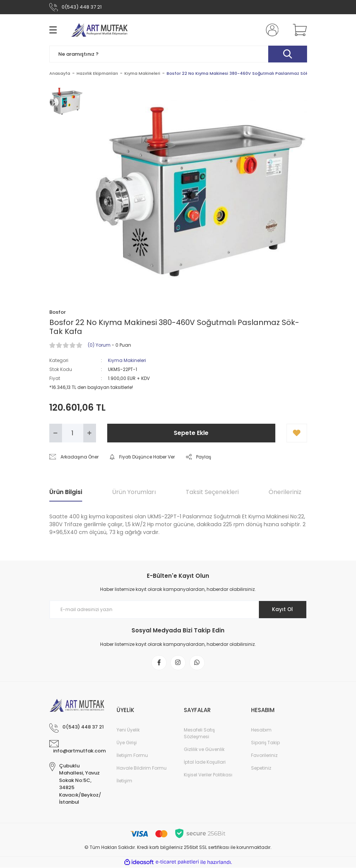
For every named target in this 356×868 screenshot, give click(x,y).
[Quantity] (73, 433)
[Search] (178, 54)
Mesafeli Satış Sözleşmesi (199, 734)
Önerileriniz (285, 492)
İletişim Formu (132, 756)
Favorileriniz (264, 756)
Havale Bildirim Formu (142, 768)
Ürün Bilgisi (66, 492)
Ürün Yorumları (134, 492)
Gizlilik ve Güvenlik (204, 750)
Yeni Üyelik (128, 730)
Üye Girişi (127, 743)
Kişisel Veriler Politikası (208, 775)
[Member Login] (270, 30)
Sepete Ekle (191, 433)
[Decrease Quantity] (56, 433)
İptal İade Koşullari (205, 762)
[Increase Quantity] (90, 433)
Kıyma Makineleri (127, 360)
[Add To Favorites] (297, 433)
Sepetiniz (261, 768)
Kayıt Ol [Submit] (282, 610)
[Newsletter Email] (178, 610)
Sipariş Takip (265, 743)
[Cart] (298, 30)
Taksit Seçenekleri (212, 492)
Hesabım (261, 730)
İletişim (124, 781)
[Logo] (100, 30)
